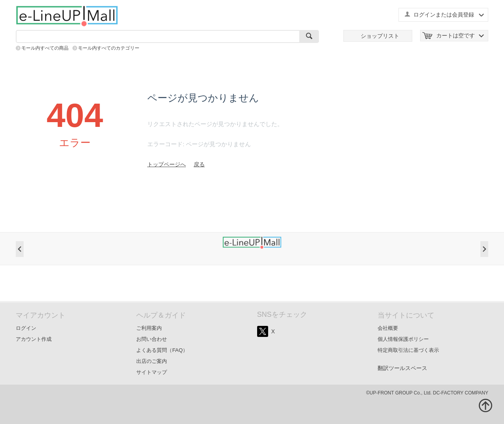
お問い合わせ (152, 339)
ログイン (26, 328)
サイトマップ (152, 372)
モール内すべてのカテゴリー (109, 48)
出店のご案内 (152, 361)
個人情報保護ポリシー (403, 339)
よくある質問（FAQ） (162, 350)
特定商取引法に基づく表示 (408, 350)
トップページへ (167, 164)
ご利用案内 (149, 328)
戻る (199, 164)
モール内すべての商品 (45, 48)
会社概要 (388, 328)
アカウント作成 (34, 339)
